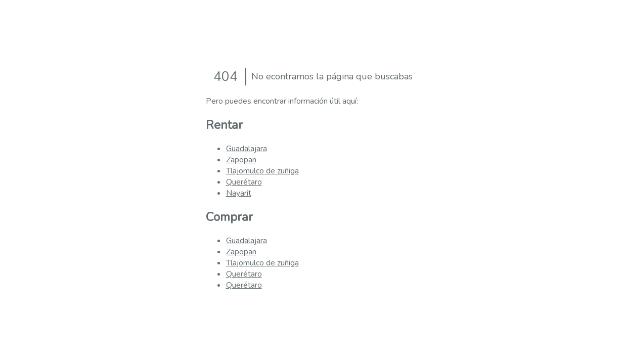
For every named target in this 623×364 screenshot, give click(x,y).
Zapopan (241, 160)
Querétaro (244, 182)
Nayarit (239, 193)
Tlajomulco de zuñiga (262, 171)
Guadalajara (247, 149)
